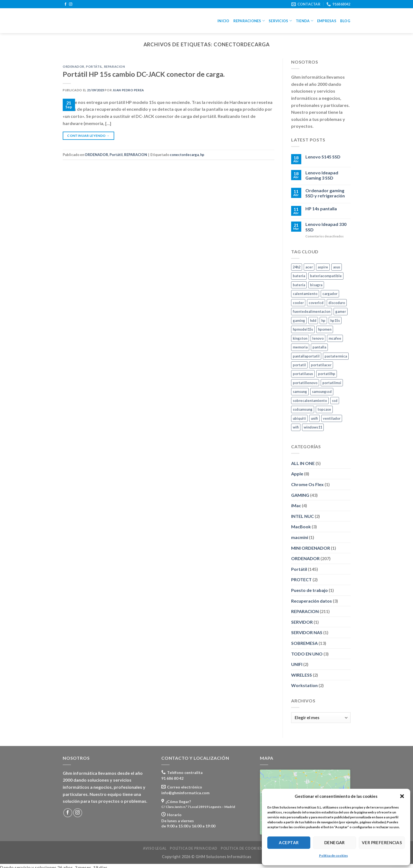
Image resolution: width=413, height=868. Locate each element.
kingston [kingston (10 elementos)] (300, 338)
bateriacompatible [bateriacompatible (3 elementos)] (326, 276)
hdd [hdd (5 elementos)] (313, 320)
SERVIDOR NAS (307, 632)
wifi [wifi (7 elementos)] (296, 427)
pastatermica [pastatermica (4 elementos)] (336, 356)
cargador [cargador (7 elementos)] (330, 294)
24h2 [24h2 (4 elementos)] (297, 267)
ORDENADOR (74, 66)
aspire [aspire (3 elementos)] (323, 267)
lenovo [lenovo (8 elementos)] (318, 338)
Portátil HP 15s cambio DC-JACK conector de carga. (144, 74)
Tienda (305, 21)
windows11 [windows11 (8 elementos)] (313, 427)
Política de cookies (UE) (245, 848)
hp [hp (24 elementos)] (323, 320)
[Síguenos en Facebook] (65, 4)
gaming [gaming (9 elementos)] (299, 320)
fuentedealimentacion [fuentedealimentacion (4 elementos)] (312, 311)
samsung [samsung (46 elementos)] (300, 392)
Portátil (94, 66)
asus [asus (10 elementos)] (337, 267)
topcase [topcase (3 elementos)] (324, 409)
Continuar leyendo (88, 136)
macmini (300, 537)
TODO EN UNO (307, 653)
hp (202, 155)
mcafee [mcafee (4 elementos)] (335, 338)
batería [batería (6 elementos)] (299, 285)
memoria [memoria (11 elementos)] (300, 347)
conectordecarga (184, 155)
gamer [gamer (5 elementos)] (341, 311)
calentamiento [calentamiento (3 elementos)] (305, 294)
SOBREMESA (304, 643)
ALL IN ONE (303, 463)
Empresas (327, 21)
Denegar (335, 843)
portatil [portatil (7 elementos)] (299, 365)
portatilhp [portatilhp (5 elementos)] (327, 374)
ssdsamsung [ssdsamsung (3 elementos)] (303, 409)
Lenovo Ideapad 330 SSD (326, 227)
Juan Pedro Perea (128, 90)
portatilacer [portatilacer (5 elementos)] (321, 365)
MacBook (301, 527)
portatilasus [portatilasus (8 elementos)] (303, 374)
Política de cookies (333, 856)
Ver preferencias (382, 843)
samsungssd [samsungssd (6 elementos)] (322, 392)
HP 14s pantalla (321, 208)
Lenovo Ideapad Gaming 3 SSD (322, 175)
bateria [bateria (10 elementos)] (299, 276)
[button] (402, 796)
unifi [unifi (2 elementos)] (314, 418)
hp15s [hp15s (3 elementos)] (335, 320)
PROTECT (301, 579)
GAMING (300, 495)
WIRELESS (302, 675)
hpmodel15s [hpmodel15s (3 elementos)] (303, 329)
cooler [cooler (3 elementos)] (298, 302)
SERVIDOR (302, 622)
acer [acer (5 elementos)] (309, 267)
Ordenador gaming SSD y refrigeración (325, 193)
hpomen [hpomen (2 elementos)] (325, 329)
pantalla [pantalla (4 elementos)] (319, 347)
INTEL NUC (302, 516)
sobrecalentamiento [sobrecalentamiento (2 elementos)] (310, 401)
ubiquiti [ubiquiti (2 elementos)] (299, 418)
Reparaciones (249, 21)
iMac (296, 505)
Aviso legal (155, 848)
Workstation (304, 685)
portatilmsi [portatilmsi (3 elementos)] (332, 383)
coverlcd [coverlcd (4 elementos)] (316, 302)
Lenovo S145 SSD (323, 157)
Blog (345, 21)
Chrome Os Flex (307, 484)
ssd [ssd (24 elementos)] (335, 401)
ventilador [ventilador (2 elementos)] (332, 418)
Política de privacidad (193, 848)
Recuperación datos (312, 601)
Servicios (280, 21)
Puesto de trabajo (309, 590)
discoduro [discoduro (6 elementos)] (337, 302)
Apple (297, 474)
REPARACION (115, 66)
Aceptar (289, 843)
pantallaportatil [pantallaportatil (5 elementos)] (306, 356)
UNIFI (297, 664)
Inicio (223, 21)
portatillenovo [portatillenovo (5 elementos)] (305, 383)
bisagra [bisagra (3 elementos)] (316, 285)
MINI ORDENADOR (311, 548)
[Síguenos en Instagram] (71, 4)
